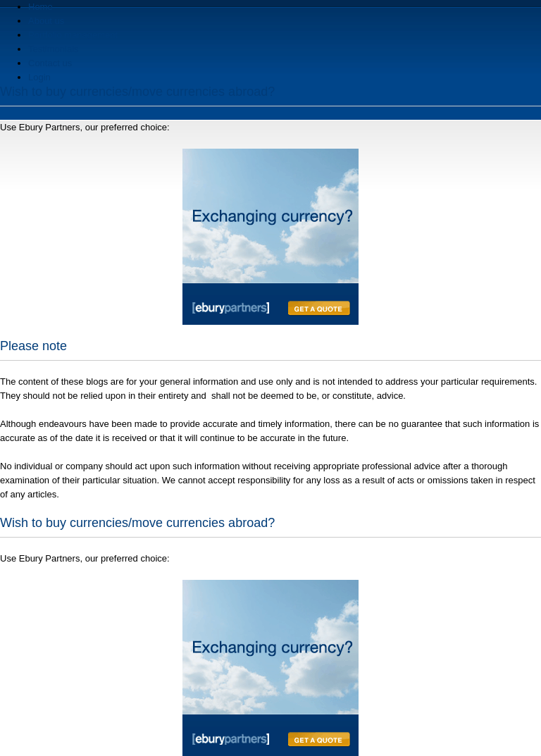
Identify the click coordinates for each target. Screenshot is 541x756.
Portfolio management (73, 35)
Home (41, 7)
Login (39, 77)
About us (46, 21)
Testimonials (54, 49)
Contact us (50, 63)
